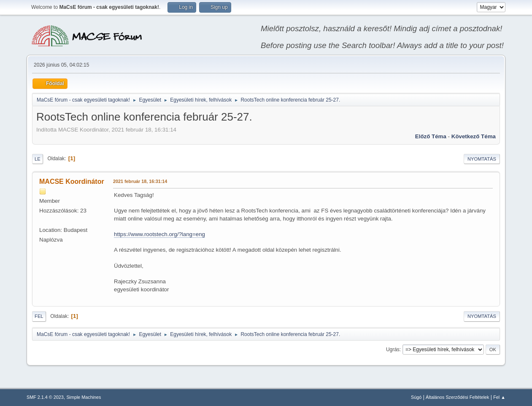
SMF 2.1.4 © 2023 (45, 397)
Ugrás (393, 350)
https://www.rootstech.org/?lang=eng (159, 234)
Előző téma (431, 136)
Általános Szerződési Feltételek (457, 397)
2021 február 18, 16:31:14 (140, 181)
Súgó (416, 397)
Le (38, 159)
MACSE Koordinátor (72, 181)
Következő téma (474, 136)
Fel (39, 316)
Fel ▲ (499, 397)
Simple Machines (84, 397)
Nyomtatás (482, 159)
